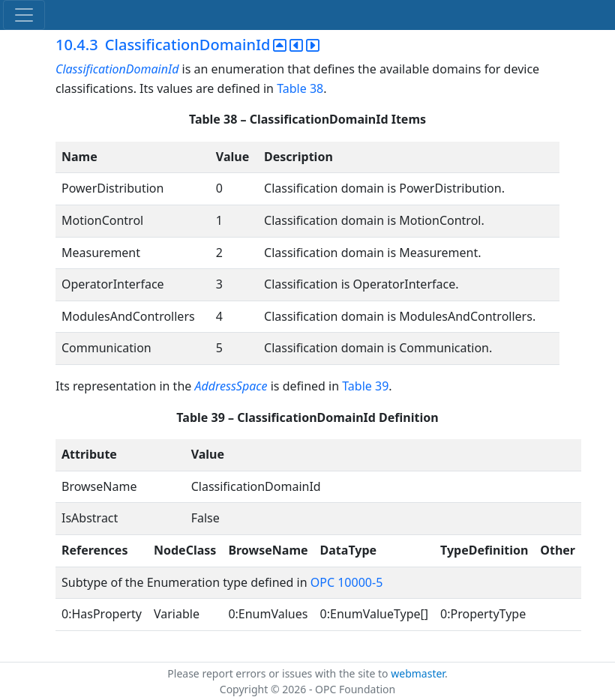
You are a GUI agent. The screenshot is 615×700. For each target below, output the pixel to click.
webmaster (418, 673)
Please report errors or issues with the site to (279, 673)
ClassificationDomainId (117, 69)
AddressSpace (231, 386)
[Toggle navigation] (24, 15)
